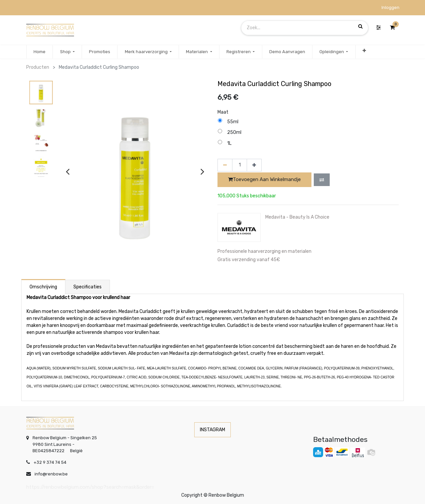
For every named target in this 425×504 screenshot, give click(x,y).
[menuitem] (40, 52)
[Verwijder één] (225, 165)
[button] (364, 52)
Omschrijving (43, 287)
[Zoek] (360, 27)
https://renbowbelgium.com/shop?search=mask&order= (90, 487)
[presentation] (68, 171)
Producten (38, 67)
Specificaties (87, 287)
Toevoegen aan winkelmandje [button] (264, 179)
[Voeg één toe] (254, 165)
